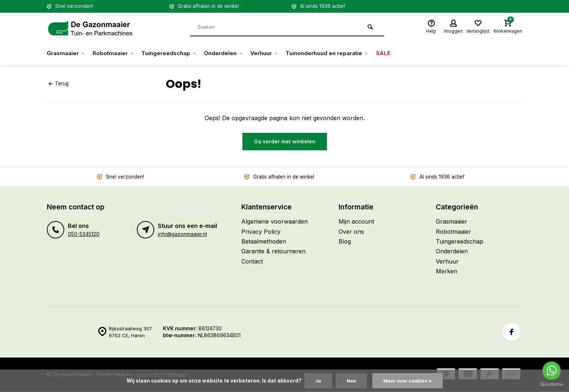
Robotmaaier (116, 53)
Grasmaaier (67, 53)
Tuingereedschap (174, 53)
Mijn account (356, 221)
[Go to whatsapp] (552, 371)
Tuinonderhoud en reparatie (340, 53)
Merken (447, 271)
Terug (58, 83)
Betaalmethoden (264, 241)
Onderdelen (231, 53)
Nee (350, 381)
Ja (316, 381)
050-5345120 (83, 234)
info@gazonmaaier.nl (182, 234)
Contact (252, 261)
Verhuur (274, 53)
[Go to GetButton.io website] (552, 385)
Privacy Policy (261, 232)
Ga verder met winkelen (285, 141)
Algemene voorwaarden (275, 221)
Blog (345, 241)
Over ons (351, 232)
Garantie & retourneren (273, 251)
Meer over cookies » (408, 381)
